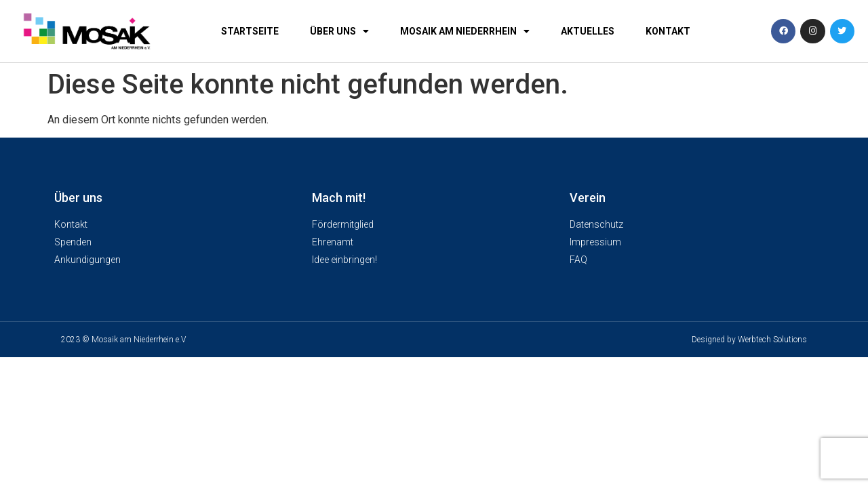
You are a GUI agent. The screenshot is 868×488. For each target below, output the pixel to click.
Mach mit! (339, 198)
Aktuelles (588, 31)
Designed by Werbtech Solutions (749, 340)
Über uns (339, 31)
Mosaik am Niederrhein (465, 31)
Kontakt (668, 31)
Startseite (250, 31)
